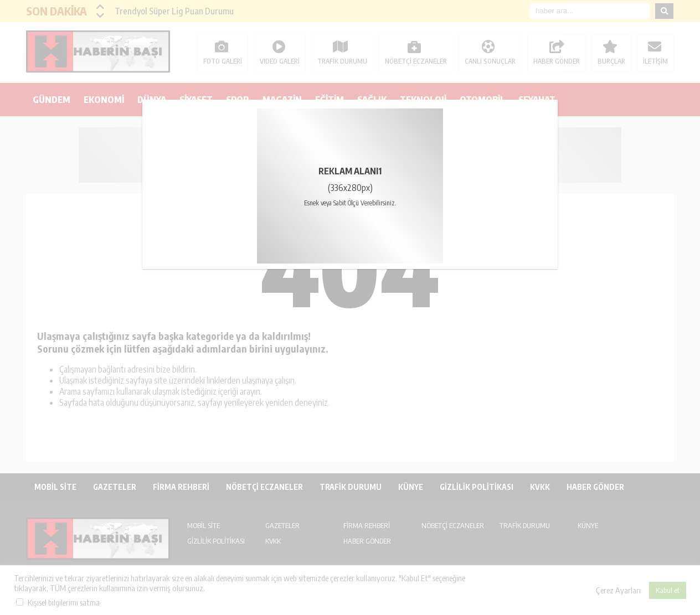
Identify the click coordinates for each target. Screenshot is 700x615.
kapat (554, 104)
